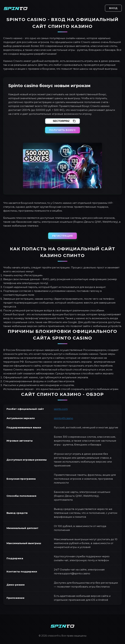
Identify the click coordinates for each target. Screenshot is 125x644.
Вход (113, 8)
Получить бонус (62, 130)
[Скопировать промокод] (74, 121)
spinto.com (61, 409)
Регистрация (62, 236)
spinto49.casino (63, 418)
